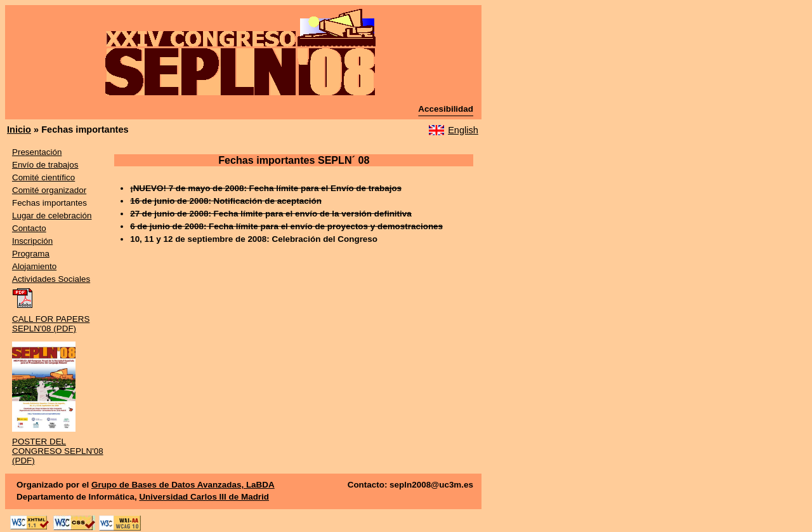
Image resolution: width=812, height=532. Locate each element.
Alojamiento (34, 266)
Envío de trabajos (45, 165)
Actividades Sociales (51, 279)
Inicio (19, 130)
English (463, 130)
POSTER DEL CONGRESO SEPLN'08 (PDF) (58, 451)
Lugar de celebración (52, 216)
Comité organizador (49, 190)
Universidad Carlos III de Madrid (204, 497)
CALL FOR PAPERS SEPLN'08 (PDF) (51, 324)
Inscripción (32, 241)
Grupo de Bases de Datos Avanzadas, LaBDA (183, 485)
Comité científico (43, 177)
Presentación (37, 152)
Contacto (29, 228)
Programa (31, 254)
